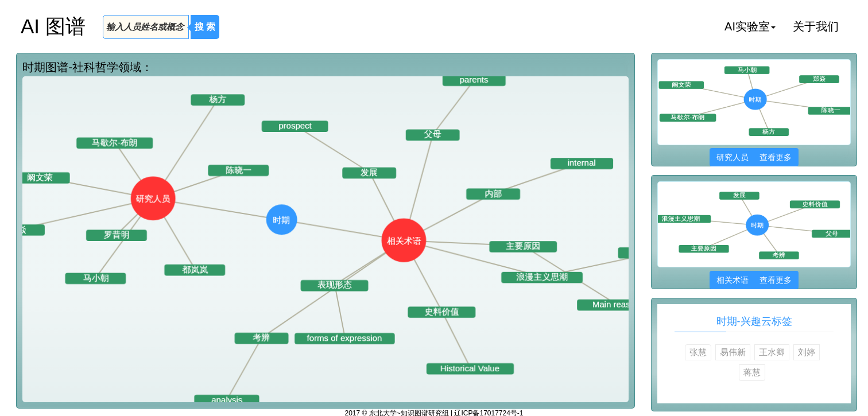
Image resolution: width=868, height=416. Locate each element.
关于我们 (816, 26)
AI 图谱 (53, 26)
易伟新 (733, 352)
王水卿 (772, 352)
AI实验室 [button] (750, 26)
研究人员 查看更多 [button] (754, 157)
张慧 (698, 352)
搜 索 (205, 27)
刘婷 (807, 352)
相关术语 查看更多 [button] (754, 280)
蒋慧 (752, 372)
